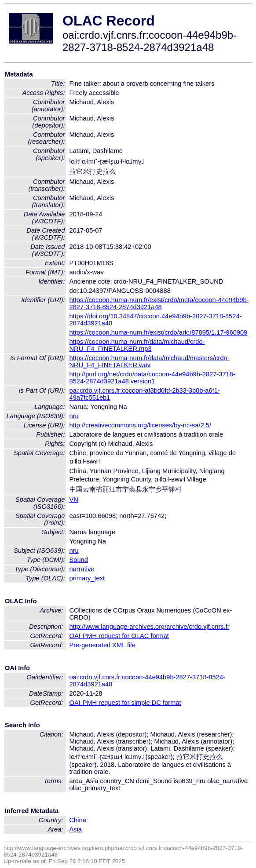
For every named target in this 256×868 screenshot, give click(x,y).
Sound (79, 560)
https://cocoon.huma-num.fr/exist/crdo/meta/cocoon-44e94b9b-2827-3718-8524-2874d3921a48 (159, 303)
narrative (82, 569)
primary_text (87, 578)
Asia (76, 829)
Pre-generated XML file (102, 645)
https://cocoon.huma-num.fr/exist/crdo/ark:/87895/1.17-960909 (159, 332)
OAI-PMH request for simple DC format (125, 703)
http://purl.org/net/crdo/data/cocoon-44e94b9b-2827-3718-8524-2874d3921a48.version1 (152, 378)
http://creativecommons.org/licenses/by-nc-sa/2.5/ (141, 425)
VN (74, 500)
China (78, 820)
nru (74, 416)
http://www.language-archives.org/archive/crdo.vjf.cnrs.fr (150, 627)
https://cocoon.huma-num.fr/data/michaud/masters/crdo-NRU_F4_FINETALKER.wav (150, 361)
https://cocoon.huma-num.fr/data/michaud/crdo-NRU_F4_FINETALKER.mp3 (137, 345)
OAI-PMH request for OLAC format (119, 636)
